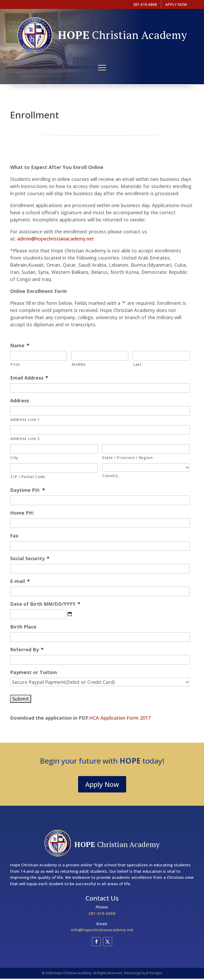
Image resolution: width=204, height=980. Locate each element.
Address (20, 401)
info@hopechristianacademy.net (102, 930)
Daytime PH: (27, 490)
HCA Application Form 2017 (120, 718)
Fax (14, 536)
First (15, 364)
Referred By (27, 650)
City (14, 457)
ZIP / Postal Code (28, 476)
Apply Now (102, 784)
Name (20, 346)
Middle (79, 364)
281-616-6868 (102, 913)
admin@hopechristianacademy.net (56, 239)
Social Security (30, 558)
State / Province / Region (127, 457)
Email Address (29, 378)
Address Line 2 (25, 438)
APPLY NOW (176, 4)
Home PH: (22, 513)
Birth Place (23, 627)
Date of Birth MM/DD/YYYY (45, 604)
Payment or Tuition (33, 672)
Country (110, 475)
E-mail (20, 581)
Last (137, 364)
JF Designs (154, 973)
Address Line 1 (25, 419)
